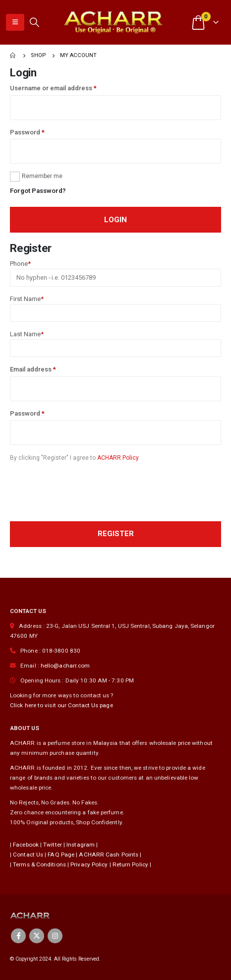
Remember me (42, 176)
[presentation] (85, 492)
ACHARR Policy (118, 458)
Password (27, 132)
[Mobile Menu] (15, 22)
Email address (33, 369)
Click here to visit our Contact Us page (61, 705)
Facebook (26, 845)
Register (116, 534)
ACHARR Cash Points (109, 855)
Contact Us (28, 855)
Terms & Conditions (39, 864)
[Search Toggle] (34, 22)
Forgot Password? (38, 191)
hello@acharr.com (65, 666)
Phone (20, 264)
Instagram (81, 845)
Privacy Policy (89, 864)
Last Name (27, 334)
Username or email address (53, 88)
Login (115, 220)
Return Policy (130, 864)
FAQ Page (61, 855)
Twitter (53, 845)
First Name (27, 299)
